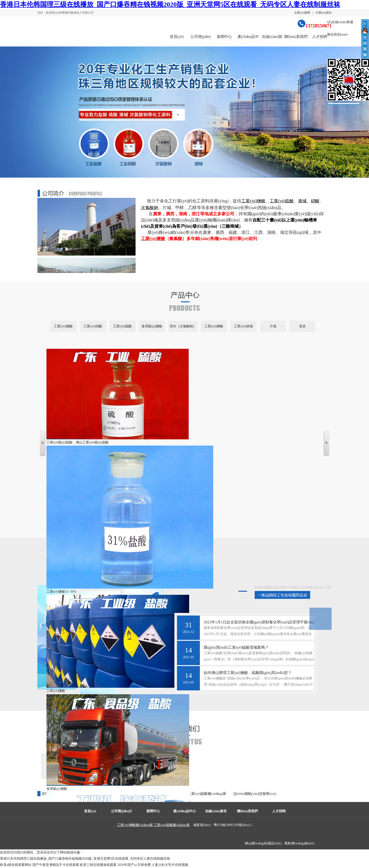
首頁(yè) (177, 37)
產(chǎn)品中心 (248, 41)
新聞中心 (224, 37)
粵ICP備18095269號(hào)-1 (233, 825)
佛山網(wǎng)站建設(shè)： (265, 843)
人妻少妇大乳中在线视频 (170, 865)
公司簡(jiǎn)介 (201, 41)
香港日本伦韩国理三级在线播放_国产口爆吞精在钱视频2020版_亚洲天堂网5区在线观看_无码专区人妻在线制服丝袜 (170, 4)
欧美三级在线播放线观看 (98, 865)
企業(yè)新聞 (302, 13)
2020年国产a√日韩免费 (134, 865)
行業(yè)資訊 (324, 13)
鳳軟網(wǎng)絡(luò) (299, 843)
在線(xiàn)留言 (272, 41)
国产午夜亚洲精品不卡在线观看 (56, 865)
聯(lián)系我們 (296, 37)
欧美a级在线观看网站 (16, 865)
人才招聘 (320, 37)
